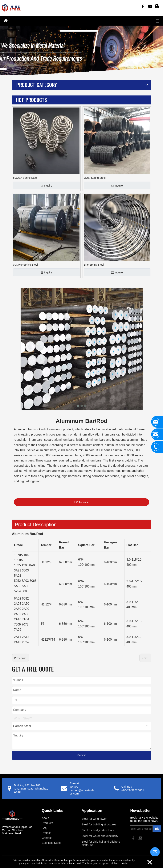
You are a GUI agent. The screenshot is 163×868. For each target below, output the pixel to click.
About (45, 818)
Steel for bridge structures (98, 830)
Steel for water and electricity (100, 836)
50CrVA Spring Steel (25, 178)
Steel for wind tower (94, 819)
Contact (47, 838)
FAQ (45, 828)
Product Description (36, 525)
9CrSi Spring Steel (95, 178)
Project (46, 833)
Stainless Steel (51, 843)
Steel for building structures (99, 824)
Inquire (46, 186)
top (155, 852)
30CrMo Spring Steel (26, 265)
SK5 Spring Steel (94, 265)
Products (47, 823)
